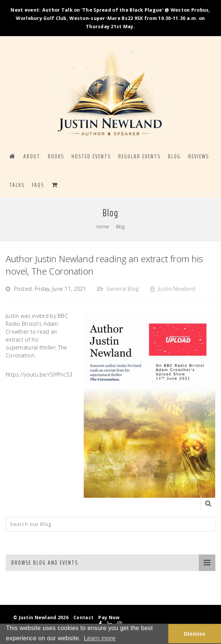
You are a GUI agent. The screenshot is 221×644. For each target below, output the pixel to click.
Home (103, 227)
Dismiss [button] (194, 634)
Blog (120, 227)
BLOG (174, 156)
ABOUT (32, 156)
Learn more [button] (100, 638)
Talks (17, 185)
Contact (83, 617)
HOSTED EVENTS (91, 156)
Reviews (199, 156)
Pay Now (109, 617)
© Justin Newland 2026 (41, 617)
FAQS (38, 185)
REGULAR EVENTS (139, 156)
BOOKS (56, 156)
